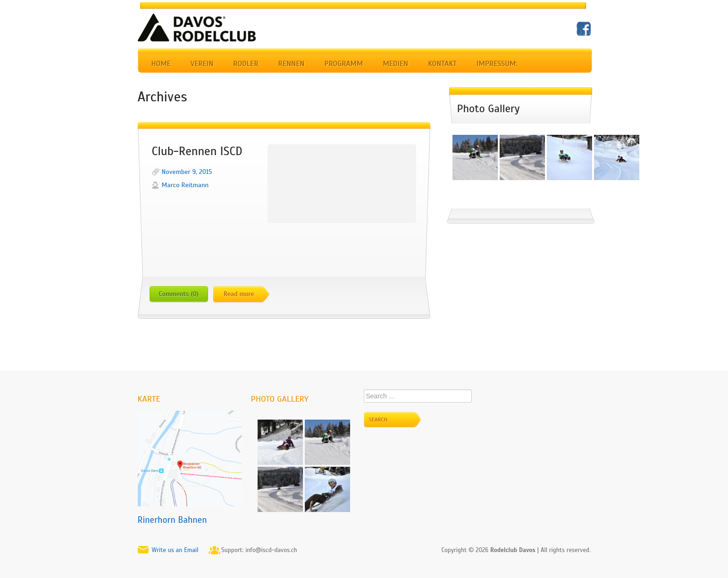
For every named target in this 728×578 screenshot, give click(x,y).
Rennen (292, 64)
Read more (239, 294)
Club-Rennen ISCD (197, 151)
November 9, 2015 (187, 172)
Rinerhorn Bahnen (172, 520)
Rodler (246, 64)
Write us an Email (175, 550)
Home (161, 64)
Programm (343, 64)
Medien (395, 64)
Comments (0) (179, 294)
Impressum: (497, 64)
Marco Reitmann (185, 185)
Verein (202, 64)
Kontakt (442, 64)
